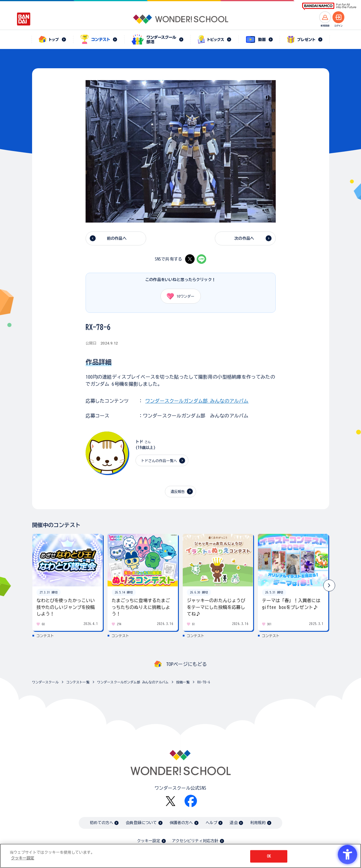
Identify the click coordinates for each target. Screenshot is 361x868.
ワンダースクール (45, 682)
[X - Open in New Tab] (190, 259)
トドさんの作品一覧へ (159, 461)
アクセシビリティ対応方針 (195, 841)
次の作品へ (244, 238)
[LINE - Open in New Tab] (201, 259)
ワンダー (179, 296)
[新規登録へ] (325, 17)
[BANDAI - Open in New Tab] (24, 19)
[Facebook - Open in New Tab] (191, 801)
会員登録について (141, 823)
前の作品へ (117, 238)
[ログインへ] (338, 17)
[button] (329, 585)
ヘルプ (211, 823)
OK (269, 856)
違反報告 (178, 491)
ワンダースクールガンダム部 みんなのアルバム (197, 401)
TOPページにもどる (187, 664)
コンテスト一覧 (78, 682)
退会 (234, 823)
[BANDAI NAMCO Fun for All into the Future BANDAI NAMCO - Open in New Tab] (329, 6)
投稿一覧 (183, 682)
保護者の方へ (181, 823)
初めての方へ (101, 823)
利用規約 (258, 823)
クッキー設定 (149, 841)
